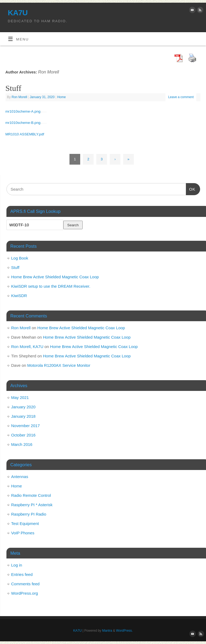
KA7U (18, 13)
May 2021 (20, 397)
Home (61, 97)
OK (191, 188)
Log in (17, 565)
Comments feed (25, 584)
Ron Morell (49, 72)
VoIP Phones (23, 533)
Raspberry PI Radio (29, 514)
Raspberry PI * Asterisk (32, 505)
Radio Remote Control (31, 495)
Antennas (20, 477)
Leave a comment (181, 97)
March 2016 (22, 444)
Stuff (13, 88)
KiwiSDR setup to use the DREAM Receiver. (51, 286)
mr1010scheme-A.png (23, 111)
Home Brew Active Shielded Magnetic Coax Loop (55, 277)
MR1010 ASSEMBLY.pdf (25, 134)
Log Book (20, 258)
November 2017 (26, 426)
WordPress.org (25, 593)
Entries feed (22, 574)
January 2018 (23, 416)
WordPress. (124, 631)
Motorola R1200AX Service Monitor (59, 365)
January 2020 (23, 407)
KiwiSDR (19, 296)
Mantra (107, 631)
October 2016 (23, 435)
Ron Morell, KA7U (27, 347)
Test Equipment (25, 523)
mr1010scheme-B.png (23, 123)
